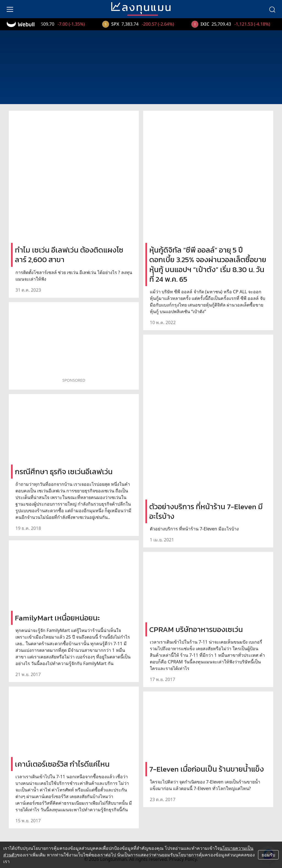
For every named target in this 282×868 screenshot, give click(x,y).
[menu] (10, 9)
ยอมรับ (268, 855)
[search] (272, 9)
